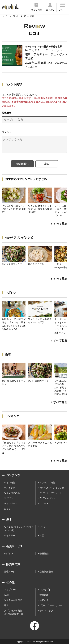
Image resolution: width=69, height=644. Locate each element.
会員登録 (44, 554)
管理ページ (10, 572)
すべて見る (59, 224)
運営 (6, 605)
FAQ (6, 595)
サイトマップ (46, 611)
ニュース (44, 503)
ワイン (43, 527)
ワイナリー (10, 535)
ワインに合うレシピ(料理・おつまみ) (19, 529)
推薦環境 (44, 595)
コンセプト (45, 590)
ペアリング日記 (47, 483)
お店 (42, 535)
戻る (47, 164)
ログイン (8, 554)
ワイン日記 (10, 483)
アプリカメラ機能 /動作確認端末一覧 (14, 612)
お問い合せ (45, 600)
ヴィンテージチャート (51, 493)
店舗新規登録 (46, 572)
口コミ (7, 509)
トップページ (11, 590)
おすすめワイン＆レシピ (52, 488)
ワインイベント (47, 498)
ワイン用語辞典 (12, 493)
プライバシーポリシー (51, 605)
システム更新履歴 (13, 600)
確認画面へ (22, 164)
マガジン (8, 498)
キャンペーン (11, 503)
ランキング (10, 488)
